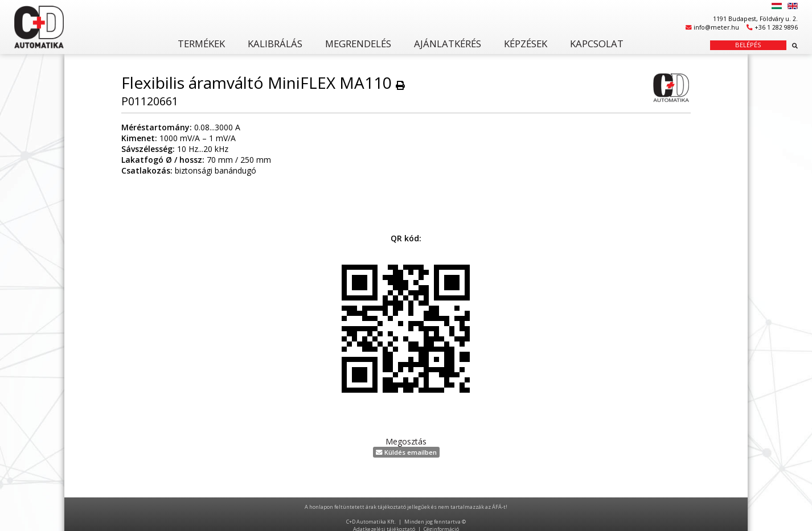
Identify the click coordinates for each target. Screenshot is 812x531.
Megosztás (406, 441)
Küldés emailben (406, 452)
